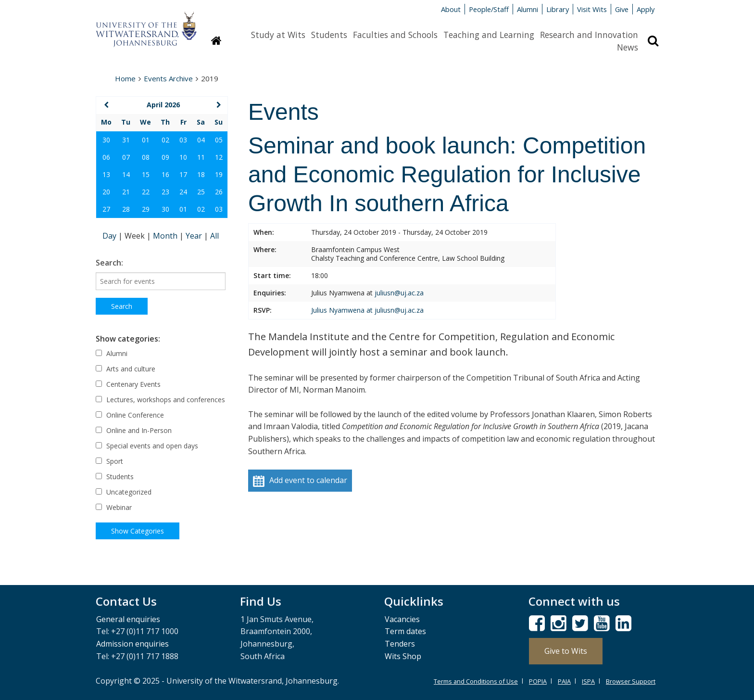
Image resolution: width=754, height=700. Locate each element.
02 (165, 140)
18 (201, 174)
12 (219, 157)
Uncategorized (124, 492)
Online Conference (130, 415)
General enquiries (128, 619)
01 (146, 140)
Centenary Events (128, 384)
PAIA (564, 681)
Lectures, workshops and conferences (160, 400)
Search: (109, 263)
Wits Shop (403, 656)
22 (146, 192)
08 (146, 157)
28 (126, 209)
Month (166, 236)
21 (126, 192)
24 (183, 192)
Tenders (400, 644)
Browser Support (631, 681)
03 (183, 140)
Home (125, 78)
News (628, 47)
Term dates (405, 631)
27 (106, 209)
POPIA (538, 681)
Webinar (114, 507)
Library (558, 9)
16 (165, 174)
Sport (109, 461)
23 (165, 192)
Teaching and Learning (489, 35)
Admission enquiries (132, 644)
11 (201, 157)
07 (126, 157)
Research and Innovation (589, 35)
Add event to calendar (300, 481)
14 (126, 174)
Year (195, 236)
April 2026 (163, 105)
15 (146, 174)
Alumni (528, 9)
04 (201, 140)
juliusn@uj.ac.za (399, 293)
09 (165, 157)
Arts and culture (126, 369)
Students (329, 35)
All (214, 236)
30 (106, 140)
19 (219, 174)
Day (110, 236)
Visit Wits (592, 9)
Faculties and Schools (395, 35)
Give (622, 9)
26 (219, 192)
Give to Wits (566, 651)
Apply (646, 9)
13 (106, 174)
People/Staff (489, 9)
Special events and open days (147, 446)
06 (106, 157)
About (451, 9)
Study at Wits (278, 35)
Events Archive (168, 78)
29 (146, 209)
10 (183, 157)
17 (183, 174)
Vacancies (402, 619)
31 (126, 140)
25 (201, 192)
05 (219, 140)
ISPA (588, 681)
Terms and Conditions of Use (476, 681)
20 (106, 192)
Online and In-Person (134, 430)
